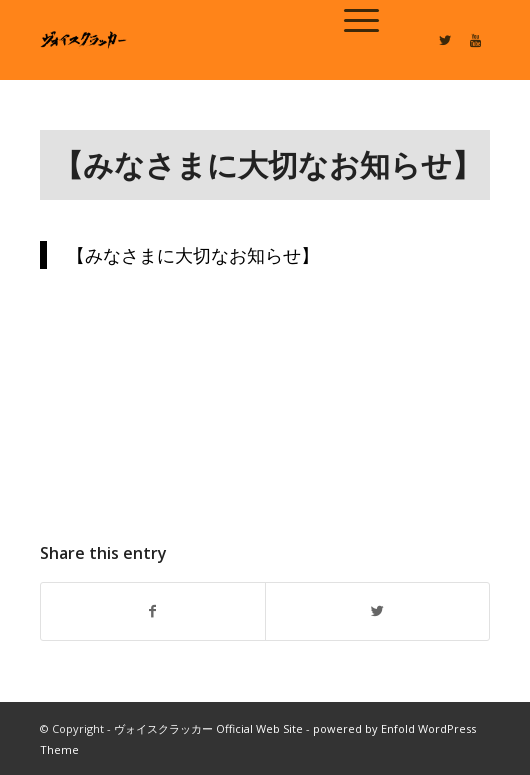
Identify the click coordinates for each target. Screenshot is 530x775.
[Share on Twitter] (377, 611)
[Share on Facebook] (153, 611)
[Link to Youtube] (475, 40)
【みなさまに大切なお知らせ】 (267, 164)
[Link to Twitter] (445, 40)
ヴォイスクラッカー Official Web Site (208, 728)
